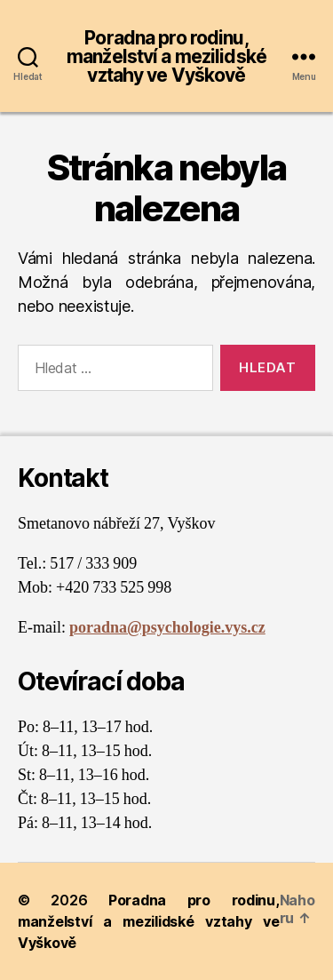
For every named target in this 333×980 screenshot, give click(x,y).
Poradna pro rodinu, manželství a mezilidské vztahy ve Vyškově (166, 56)
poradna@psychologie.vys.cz (167, 628)
